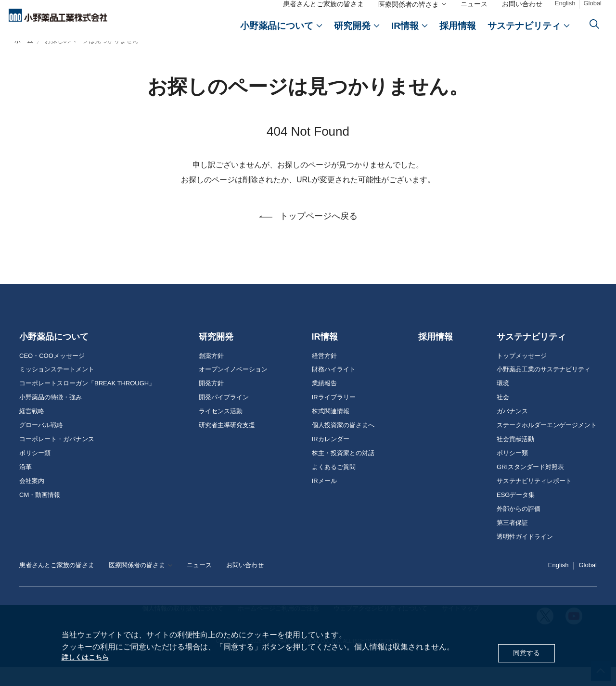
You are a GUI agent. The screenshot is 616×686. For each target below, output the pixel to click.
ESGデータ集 (516, 513)
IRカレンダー (331, 457)
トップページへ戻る (319, 235)
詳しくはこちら (89, 657)
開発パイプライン (224, 416)
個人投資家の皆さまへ (343, 444)
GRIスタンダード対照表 (530, 485)
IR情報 (325, 355)
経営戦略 (32, 430)
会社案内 (32, 499)
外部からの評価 (519, 527)
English (565, 10)
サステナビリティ (531, 355)
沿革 (26, 485)
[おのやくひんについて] (281, 32)
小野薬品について (54, 355)
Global (592, 10)
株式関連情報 (331, 430)
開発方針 (211, 402)
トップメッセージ (522, 374)
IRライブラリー (334, 416)
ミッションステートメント (57, 388)
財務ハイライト (334, 388)
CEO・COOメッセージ (52, 374)
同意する (525, 652)
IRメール (324, 499)
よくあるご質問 (334, 485)
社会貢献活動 (515, 457)
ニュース (474, 11)
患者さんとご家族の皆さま (323, 11)
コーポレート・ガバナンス (57, 457)
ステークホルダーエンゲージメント (547, 444)
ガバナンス (512, 430)
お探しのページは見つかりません (92, 59)
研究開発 (216, 355)
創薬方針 (211, 374)
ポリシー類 (35, 471)
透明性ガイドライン (525, 555)
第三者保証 (512, 541)
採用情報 (436, 355)
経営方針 (324, 374)
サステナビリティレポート (534, 499)
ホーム (24, 59)
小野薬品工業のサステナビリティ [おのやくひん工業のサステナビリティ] (544, 388)
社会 (503, 416)
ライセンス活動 (221, 430)
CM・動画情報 (40, 513)
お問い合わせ (522, 11)
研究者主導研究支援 (227, 444)
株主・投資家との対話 (343, 471)
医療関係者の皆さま (409, 11)
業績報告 (324, 402)
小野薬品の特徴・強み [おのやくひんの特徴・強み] (51, 416)
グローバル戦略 (41, 444)
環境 (503, 402)
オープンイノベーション (233, 388)
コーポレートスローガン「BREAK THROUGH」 (87, 402)
